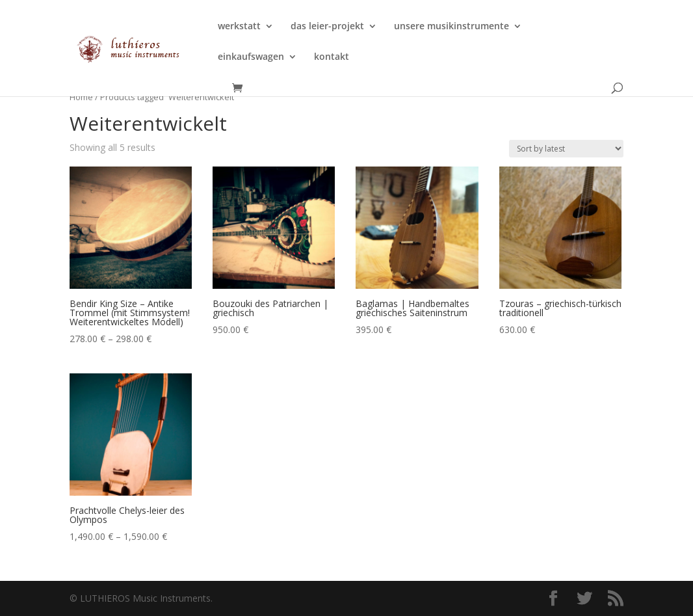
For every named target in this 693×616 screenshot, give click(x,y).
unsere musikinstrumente (451, 27)
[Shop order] (566, 149)
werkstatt (239, 27)
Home (81, 97)
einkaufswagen (251, 57)
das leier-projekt (327, 27)
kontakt (332, 57)
